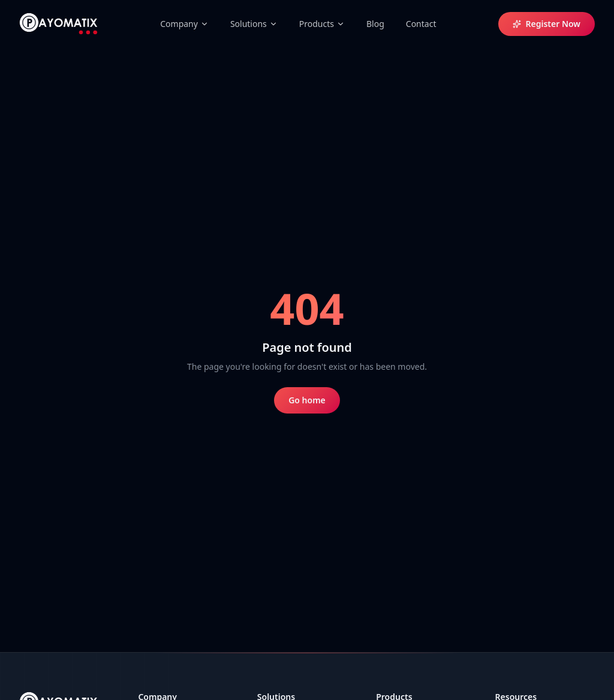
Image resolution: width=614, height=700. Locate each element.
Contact (421, 24)
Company (184, 24)
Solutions (254, 24)
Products (322, 24)
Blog (375, 24)
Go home (307, 400)
